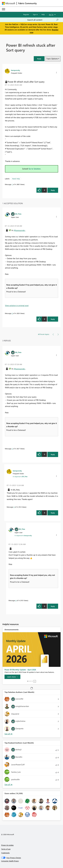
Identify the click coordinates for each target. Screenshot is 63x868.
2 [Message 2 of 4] (12, 313)
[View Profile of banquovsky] (15, 70)
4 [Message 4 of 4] (16, 600)
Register (26, 14)
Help (43, 14)
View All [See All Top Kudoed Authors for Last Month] (9, 785)
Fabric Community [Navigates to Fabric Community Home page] (27, 3)
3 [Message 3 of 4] (14, 507)
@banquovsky (19, 230)
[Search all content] (43, 20)
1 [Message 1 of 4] (12, 184)
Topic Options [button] (52, 59)
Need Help (16, 179)
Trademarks (5, 853)
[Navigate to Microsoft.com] (9, 3)
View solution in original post (17, 305)
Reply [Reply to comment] (53, 319)
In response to (20, 476)
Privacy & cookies (7, 845)
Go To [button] (51, 15)
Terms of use (6, 849)
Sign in (35, 14)
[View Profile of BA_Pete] (18, 214)
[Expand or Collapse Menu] (4, 9)
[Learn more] (12, 677)
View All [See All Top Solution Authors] (9, 734)
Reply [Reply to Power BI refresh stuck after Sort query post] (53, 190)
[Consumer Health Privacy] (32, 861)
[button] (39, 59)
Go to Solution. (35, 169)
